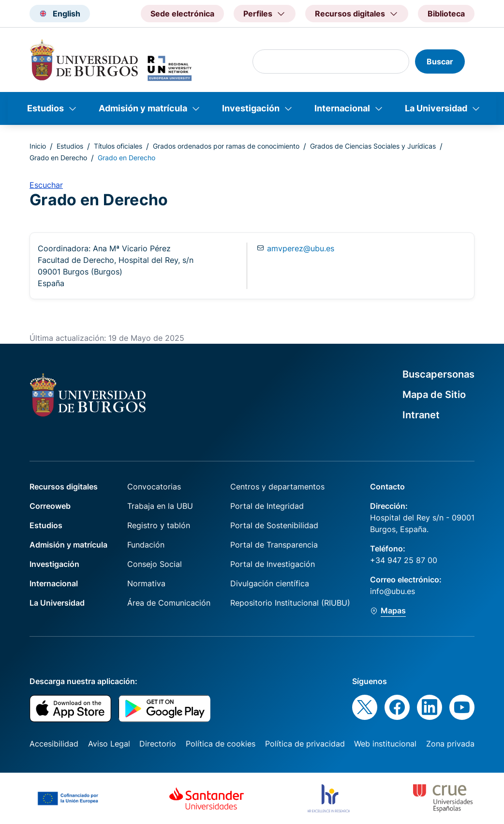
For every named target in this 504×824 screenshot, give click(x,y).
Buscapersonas (438, 374)
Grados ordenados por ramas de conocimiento (226, 146)
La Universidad (436, 108)
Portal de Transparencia (274, 545)
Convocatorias (154, 487)
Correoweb (50, 506)
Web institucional (385, 744)
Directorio (158, 744)
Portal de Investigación (273, 564)
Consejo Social (155, 564)
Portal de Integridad (267, 506)
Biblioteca (446, 14)
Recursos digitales (64, 487)
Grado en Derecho (58, 158)
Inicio (38, 146)
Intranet (421, 415)
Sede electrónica (182, 14)
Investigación (251, 108)
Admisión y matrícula (143, 108)
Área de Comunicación (169, 603)
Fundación (146, 545)
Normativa (146, 583)
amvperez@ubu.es (301, 248)
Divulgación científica (270, 583)
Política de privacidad (305, 744)
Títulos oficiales (118, 146)
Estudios (45, 108)
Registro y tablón (159, 525)
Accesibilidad (54, 744)
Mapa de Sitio (434, 395)
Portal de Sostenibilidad (274, 525)
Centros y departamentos (277, 487)
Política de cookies (221, 744)
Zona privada (450, 744)
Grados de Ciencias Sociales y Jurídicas (373, 146)
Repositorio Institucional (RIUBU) (290, 603)
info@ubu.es (393, 591)
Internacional (342, 108)
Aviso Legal (109, 744)
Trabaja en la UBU (160, 506)
